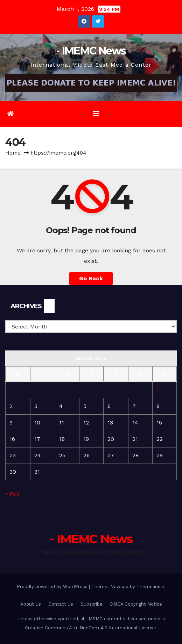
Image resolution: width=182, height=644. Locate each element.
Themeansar (150, 587)
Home (13, 153)
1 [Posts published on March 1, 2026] (158, 390)
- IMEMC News (91, 51)
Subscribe (92, 604)
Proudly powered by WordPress (53, 587)
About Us (31, 604)
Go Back (91, 278)
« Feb (12, 494)
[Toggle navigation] (96, 114)
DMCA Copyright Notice (136, 604)
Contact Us (61, 604)
